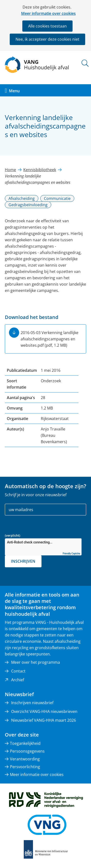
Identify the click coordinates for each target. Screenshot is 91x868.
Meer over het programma (36, 662)
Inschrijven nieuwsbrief (32, 703)
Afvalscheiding (22, 198)
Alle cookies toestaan (47, 26)
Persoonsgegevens (27, 751)
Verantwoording (25, 759)
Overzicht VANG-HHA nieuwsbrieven (44, 711)
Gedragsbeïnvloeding (28, 205)
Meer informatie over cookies (48, 13)
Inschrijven (23, 561)
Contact (18, 671)
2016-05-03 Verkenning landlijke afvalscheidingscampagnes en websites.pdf (50, 339)
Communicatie (57, 198)
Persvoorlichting (25, 767)
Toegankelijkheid (25, 743)
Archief (18, 680)
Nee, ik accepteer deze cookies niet (47, 39)
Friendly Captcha (71, 554)
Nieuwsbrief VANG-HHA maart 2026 (44, 720)
